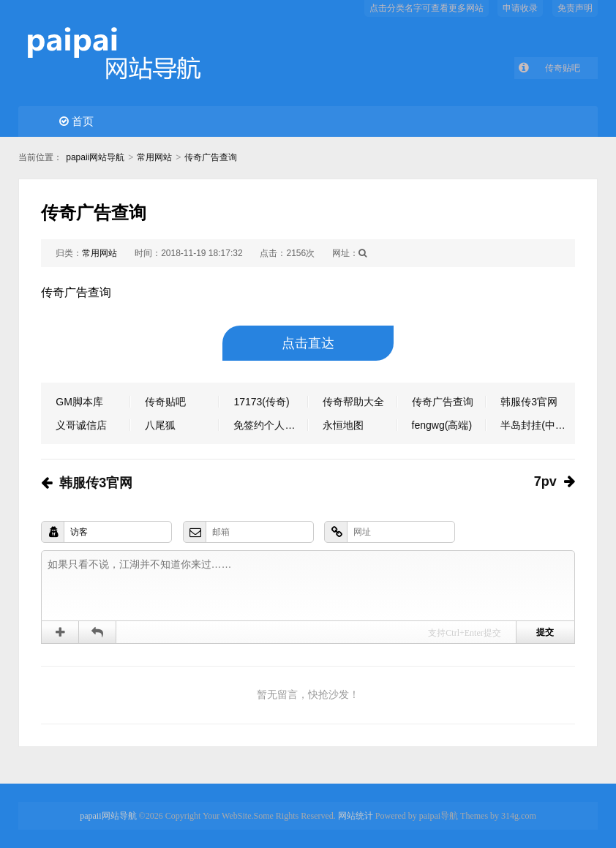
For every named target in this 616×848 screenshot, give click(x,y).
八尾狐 (160, 425)
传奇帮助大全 (353, 402)
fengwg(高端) (442, 425)
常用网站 (154, 157)
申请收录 (520, 8)
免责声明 (575, 8)
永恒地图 (343, 425)
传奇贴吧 (563, 68)
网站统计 (356, 816)
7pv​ (545, 481)
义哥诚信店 (81, 425)
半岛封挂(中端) (534, 425)
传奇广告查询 (211, 157)
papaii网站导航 (95, 157)
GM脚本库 (79, 402)
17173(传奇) (261, 402)
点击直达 (308, 343)
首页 (76, 121)
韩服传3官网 (529, 402)
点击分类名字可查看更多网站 (427, 8)
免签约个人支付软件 (271, 425)
